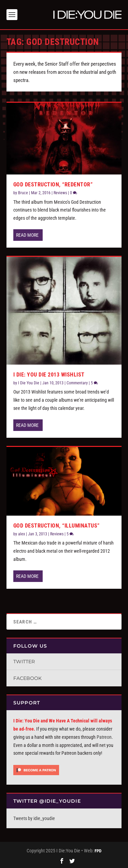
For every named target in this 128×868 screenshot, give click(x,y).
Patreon (104, 737)
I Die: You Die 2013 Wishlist (49, 375)
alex (22, 534)
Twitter (24, 662)
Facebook (27, 678)
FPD (98, 851)
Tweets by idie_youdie (34, 818)
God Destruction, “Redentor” (53, 185)
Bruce (23, 193)
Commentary (77, 383)
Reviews (60, 193)
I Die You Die (29, 383)
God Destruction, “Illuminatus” (56, 526)
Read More (27, 235)
